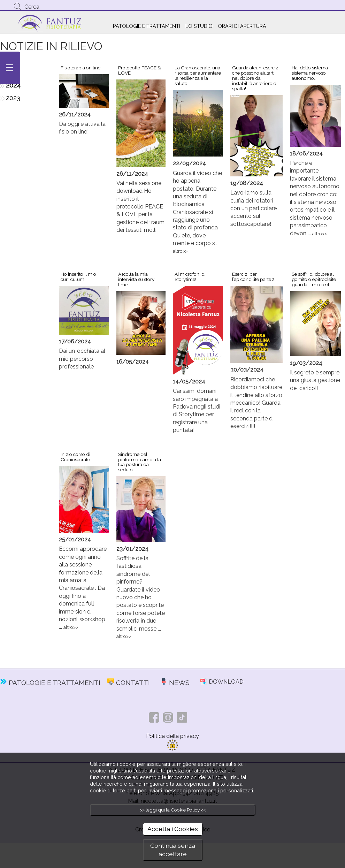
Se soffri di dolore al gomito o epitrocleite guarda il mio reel (314, 279)
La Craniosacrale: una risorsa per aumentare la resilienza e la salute (198, 75)
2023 (13, 98)
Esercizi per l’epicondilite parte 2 (253, 277)
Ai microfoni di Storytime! (190, 277)
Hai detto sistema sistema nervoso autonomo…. (310, 73)
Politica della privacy (172, 736)
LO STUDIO (199, 26)
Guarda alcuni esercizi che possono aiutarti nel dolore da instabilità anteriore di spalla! (256, 78)
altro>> (180, 251)
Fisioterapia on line (80, 68)
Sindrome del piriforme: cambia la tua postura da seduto (140, 462)
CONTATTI (133, 683)
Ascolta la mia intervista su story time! (136, 279)
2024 (13, 85)
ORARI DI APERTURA (242, 26)
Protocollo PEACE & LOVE (140, 70)
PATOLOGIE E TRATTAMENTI (147, 26)
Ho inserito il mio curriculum (78, 277)
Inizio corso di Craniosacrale (75, 457)
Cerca (32, 7)
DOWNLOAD (226, 682)
